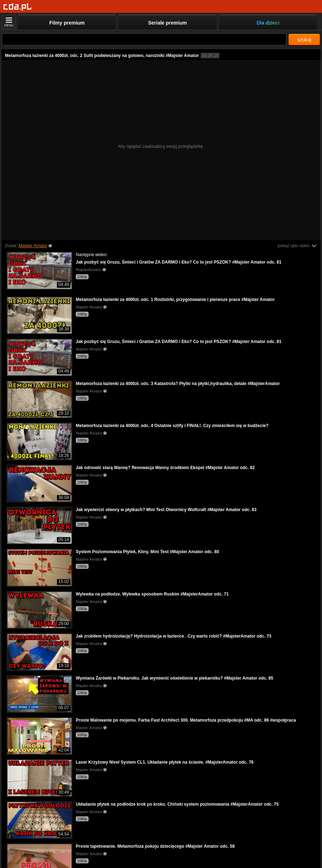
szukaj (304, 40)
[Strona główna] (18, 7)
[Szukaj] (144, 39)
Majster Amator (33, 246)
